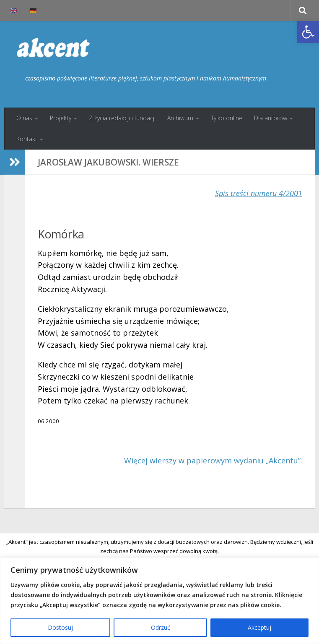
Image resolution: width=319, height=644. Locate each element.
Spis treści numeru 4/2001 (259, 193)
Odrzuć (161, 627)
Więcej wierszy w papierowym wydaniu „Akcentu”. (213, 460)
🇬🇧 (14, 10)
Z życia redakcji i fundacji (122, 118)
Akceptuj (259, 627)
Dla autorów (271, 118)
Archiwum (180, 118)
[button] (308, 32)
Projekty (61, 118)
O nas (24, 118)
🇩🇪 (33, 10)
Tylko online (227, 118)
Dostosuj (60, 627)
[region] (159, 601)
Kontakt (27, 139)
